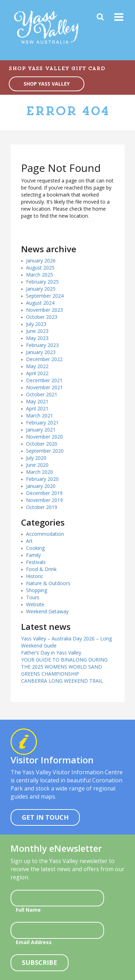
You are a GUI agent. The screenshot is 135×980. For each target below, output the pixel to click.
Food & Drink (41, 569)
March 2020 (40, 472)
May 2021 (37, 401)
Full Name (28, 910)
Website (35, 604)
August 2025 (40, 268)
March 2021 (40, 415)
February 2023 (42, 345)
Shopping (37, 590)
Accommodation (45, 534)
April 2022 (37, 373)
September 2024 (45, 296)
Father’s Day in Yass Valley (51, 653)
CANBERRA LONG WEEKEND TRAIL (62, 681)
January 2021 (41, 430)
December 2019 (44, 493)
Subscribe (40, 962)
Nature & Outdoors (48, 583)
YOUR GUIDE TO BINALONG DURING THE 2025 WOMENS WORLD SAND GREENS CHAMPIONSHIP (64, 667)
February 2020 (42, 479)
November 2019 (44, 500)
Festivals (36, 562)
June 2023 (37, 331)
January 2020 (41, 486)
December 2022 (44, 359)
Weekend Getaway (47, 611)
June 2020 (37, 465)
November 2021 (44, 387)
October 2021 (42, 394)
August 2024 (40, 303)
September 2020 (45, 451)
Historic (35, 576)
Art (29, 541)
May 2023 (37, 338)
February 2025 (42, 282)
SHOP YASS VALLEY (47, 84)
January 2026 (41, 260)
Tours (33, 597)
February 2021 (42, 423)
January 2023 (41, 352)
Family (33, 555)
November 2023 (44, 310)
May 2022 (37, 366)
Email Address (34, 942)
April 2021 (37, 408)
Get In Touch (45, 817)
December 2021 (44, 380)
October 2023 (42, 317)
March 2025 (40, 275)
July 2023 (36, 324)
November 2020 (44, 437)
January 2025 (41, 289)
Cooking (35, 548)
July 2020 (36, 458)
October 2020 (42, 444)
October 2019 (42, 507)
